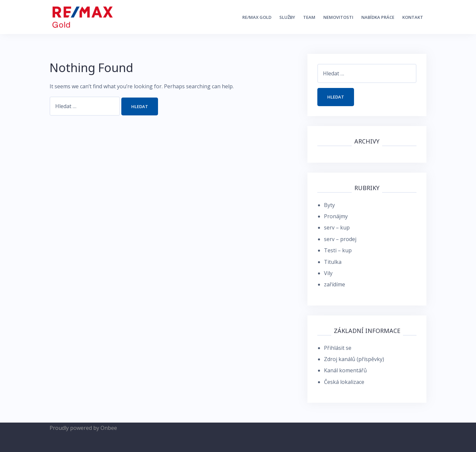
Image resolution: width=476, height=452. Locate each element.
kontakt (413, 17)
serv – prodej (340, 239)
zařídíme (335, 284)
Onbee (109, 428)
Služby (287, 17)
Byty (329, 205)
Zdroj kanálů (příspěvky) (354, 359)
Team (309, 17)
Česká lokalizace (344, 382)
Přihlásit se (338, 348)
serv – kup (337, 227)
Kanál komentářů (345, 370)
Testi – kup (338, 250)
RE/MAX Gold (257, 17)
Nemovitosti (338, 17)
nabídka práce (378, 17)
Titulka (333, 262)
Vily (328, 273)
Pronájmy (336, 216)
